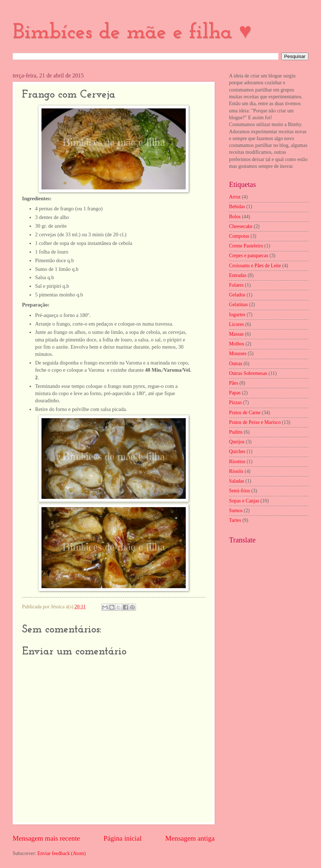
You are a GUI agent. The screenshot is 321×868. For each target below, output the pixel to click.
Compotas (239, 236)
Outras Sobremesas (248, 373)
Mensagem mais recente (46, 838)
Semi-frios (239, 491)
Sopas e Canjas (244, 501)
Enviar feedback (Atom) (62, 853)
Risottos (237, 462)
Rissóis (236, 471)
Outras (236, 364)
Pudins (236, 432)
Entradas (238, 275)
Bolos (235, 217)
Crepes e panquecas (249, 256)
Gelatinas (238, 305)
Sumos (236, 511)
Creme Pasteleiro (246, 246)
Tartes (235, 520)
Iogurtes (237, 315)
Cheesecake (241, 226)
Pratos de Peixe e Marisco (255, 422)
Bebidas (237, 207)
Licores (236, 324)
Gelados (237, 295)
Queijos (237, 442)
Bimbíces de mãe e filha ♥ (132, 33)
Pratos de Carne (245, 413)
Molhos (237, 344)
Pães (234, 383)
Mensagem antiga (190, 838)
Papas (235, 393)
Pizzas (235, 402)
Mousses (238, 354)
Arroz (235, 197)
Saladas (237, 481)
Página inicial (123, 838)
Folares (236, 285)
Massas (236, 334)
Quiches (237, 451)
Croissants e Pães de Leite (255, 266)
